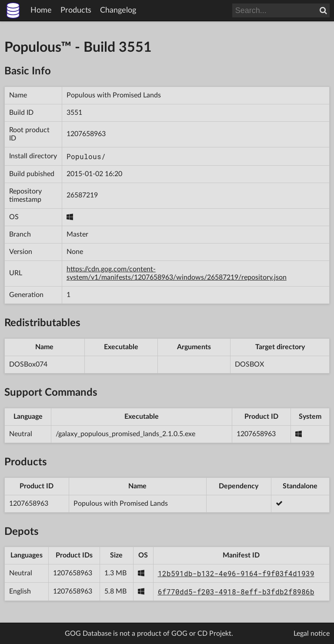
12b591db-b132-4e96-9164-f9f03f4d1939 (236, 573)
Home (41, 10)
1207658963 (86, 134)
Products (76, 10)
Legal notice (312, 634)
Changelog (118, 10)
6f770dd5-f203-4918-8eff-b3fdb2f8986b (236, 592)
